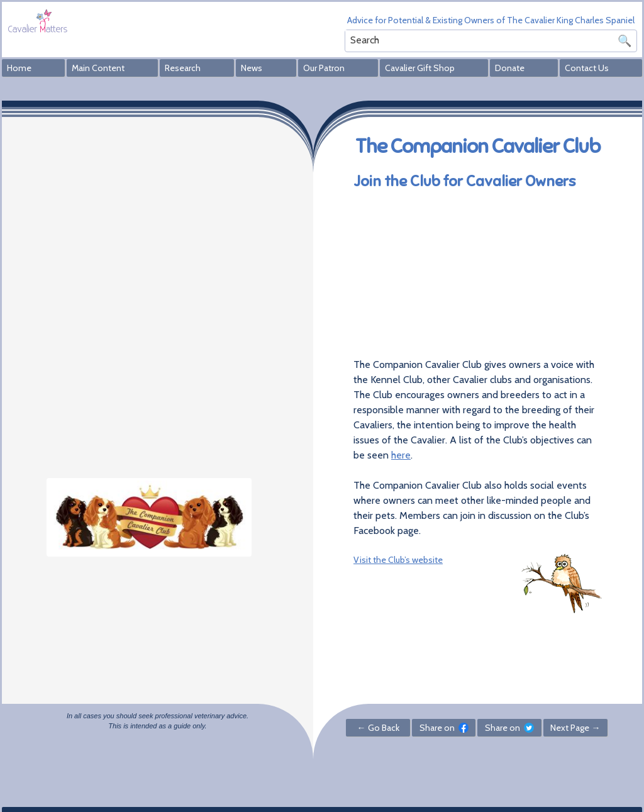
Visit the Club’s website (398, 560)
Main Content (98, 68)
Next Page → (575, 728)
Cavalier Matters (38, 20)
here (401, 455)
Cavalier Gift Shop (420, 68)
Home (19, 68)
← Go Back (378, 728)
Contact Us (587, 68)
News (252, 68)
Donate (510, 68)
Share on (444, 728)
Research (183, 68)
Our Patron (324, 68)
